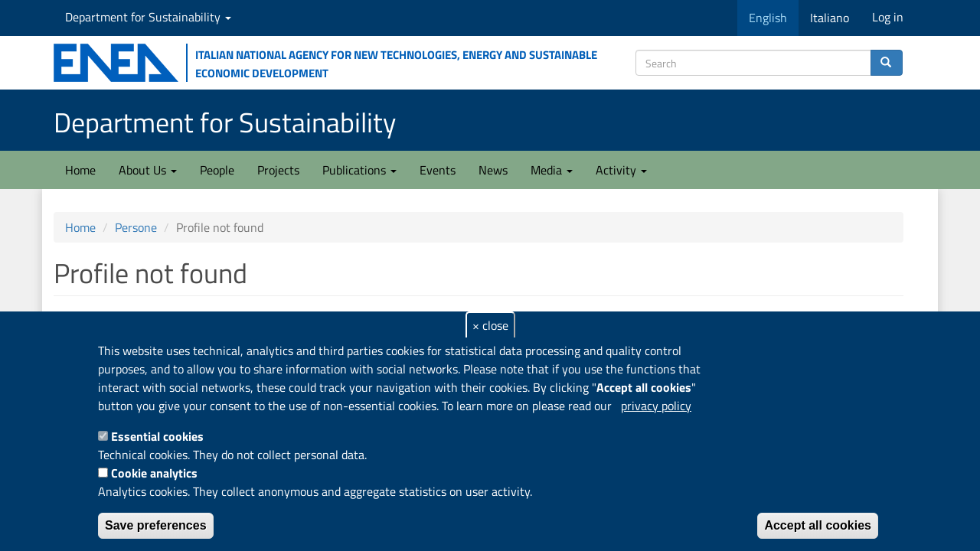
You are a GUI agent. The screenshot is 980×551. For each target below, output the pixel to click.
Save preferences (156, 525)
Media (552, 170)
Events (438, 170)
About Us (148, 170)
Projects (278, 170)
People (217, 170)
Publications (359, 170)
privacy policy (656, 406)
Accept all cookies (818, 525)
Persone (136, 227)
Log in (888, 17)
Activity (621, 170)
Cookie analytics (154, 473)
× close (490, 325)
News (493, 170)
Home (80, 170)
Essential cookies (157, 436)
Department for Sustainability (148, 17)
